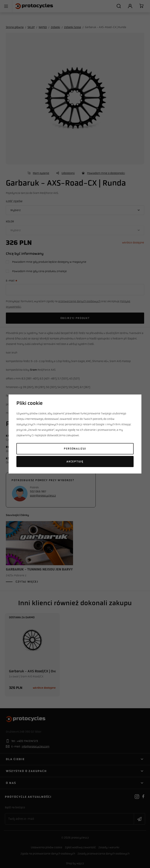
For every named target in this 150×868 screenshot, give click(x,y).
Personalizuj (75, 449)
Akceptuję (75, 462)
